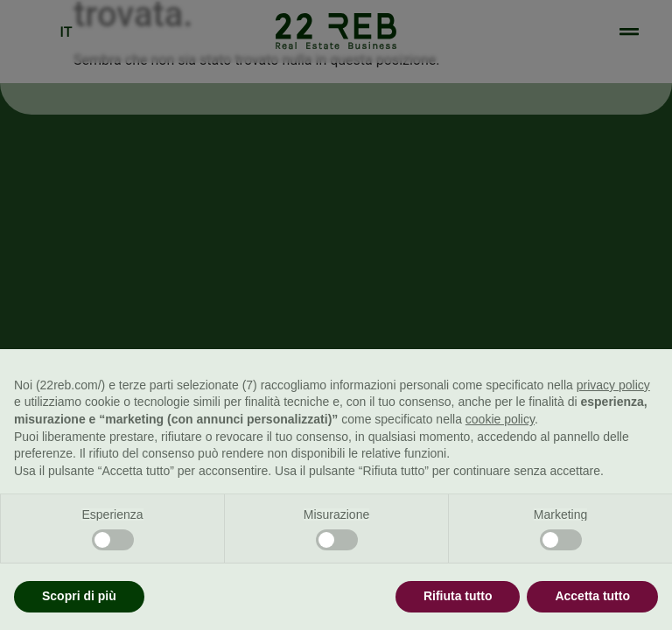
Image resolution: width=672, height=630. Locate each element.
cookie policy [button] (500, 419)
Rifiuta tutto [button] (458, 596)
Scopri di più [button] (79, 596)
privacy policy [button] (613, 385)
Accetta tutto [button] (592, 596)
